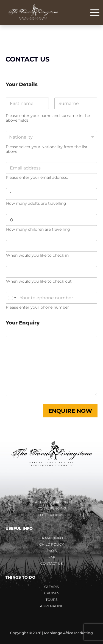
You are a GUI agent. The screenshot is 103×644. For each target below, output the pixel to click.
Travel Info (51, 538)
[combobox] (51, 137)
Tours (51, 600)
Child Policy (52, 544)
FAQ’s (51, 551)
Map (51, 557)
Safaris (51, 587)
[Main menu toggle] (95, 13)
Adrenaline (52, 606)
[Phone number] (51, 298)
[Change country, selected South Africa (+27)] (12, 298)
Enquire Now (70, 411)
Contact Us (51, 563)
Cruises (52, 593)
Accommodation (51, 502)
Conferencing (52, 508)
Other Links (52, 515)
